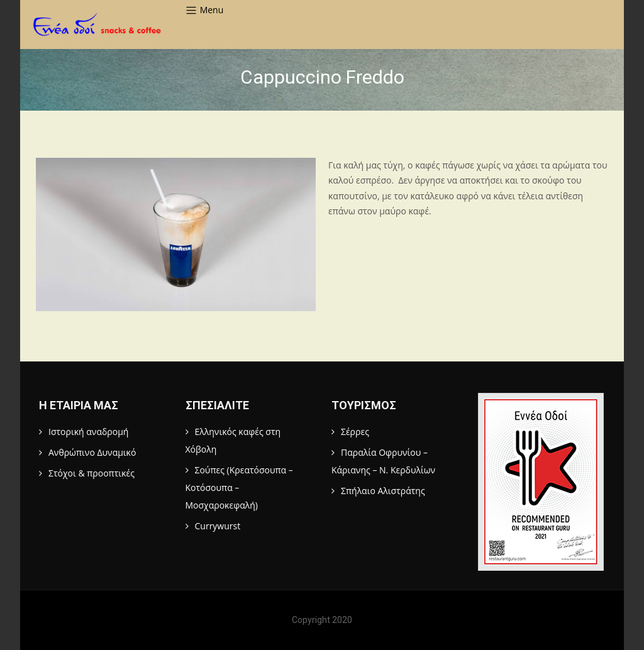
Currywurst (218, 526)
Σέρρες (355, 432)
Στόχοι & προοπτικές (92, 473)
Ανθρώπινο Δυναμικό (92, 452)
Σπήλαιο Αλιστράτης (383, 491)
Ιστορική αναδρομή (88, 432)
